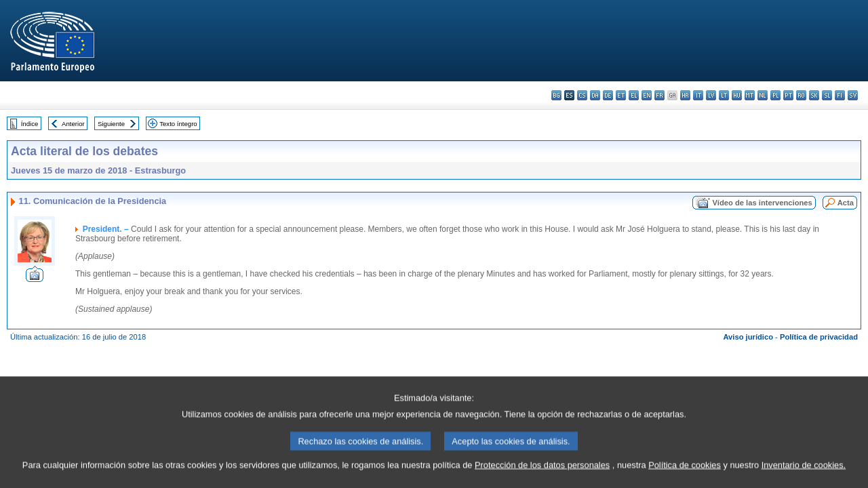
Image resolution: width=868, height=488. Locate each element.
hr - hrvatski (685, 95)
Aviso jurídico (748, 337)
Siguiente (111, 124)
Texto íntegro (178, 124)
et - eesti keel (621, 95)
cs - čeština (582, 95)
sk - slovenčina (814, 95)
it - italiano (698, 95)
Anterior (73, 124)
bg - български (556, 95)
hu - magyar (737, 95)
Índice (30, 124)
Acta (846, 203)
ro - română (801, 95)
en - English (647, 95)
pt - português (788, 95)
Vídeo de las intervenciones (762, 203)
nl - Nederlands (763, 95)
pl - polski (775, 95)
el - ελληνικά (634, 95)
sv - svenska (853, 95)
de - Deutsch (608, 95)
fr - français (659, 95)
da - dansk (595, 95)
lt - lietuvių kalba (724, 95)
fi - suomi (840, 95)
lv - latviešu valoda (711, 95)
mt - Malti (750, 95)
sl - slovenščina (827, 95)
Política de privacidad (819, 337)
